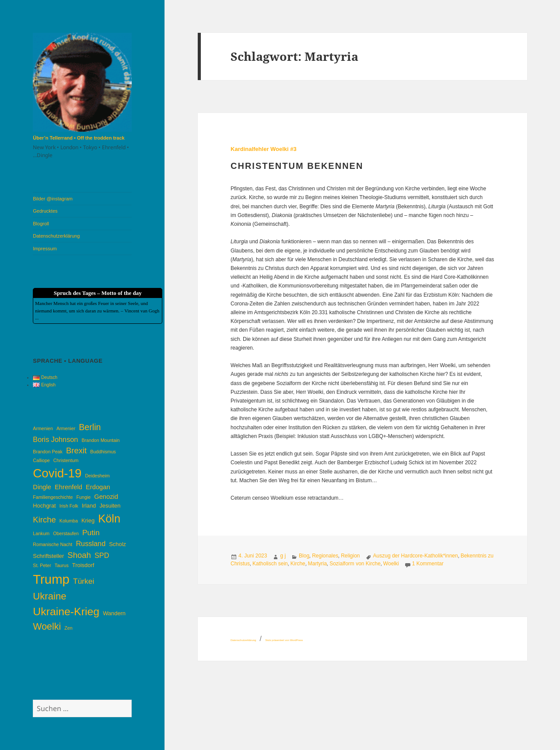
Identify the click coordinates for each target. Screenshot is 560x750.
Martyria (317, 564)
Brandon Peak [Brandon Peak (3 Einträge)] (48, 452)
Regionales (325, 556)
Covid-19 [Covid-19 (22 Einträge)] (57, 473)
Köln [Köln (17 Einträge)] (109, 519)
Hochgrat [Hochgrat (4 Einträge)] (44, 506)
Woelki (391, 564)
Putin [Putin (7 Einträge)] (91, 533)
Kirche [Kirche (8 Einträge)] (44, 520)
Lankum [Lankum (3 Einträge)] (41, 533)
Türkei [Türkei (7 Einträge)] (84, 581)
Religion (350, 556)
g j (283, 556)
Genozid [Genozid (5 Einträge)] (106, 497)
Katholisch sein (270, 564)
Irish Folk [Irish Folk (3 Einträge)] (69, 506)
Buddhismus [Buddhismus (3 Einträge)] (103, 452)
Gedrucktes (45, 211)
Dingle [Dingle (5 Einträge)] (42, 487)
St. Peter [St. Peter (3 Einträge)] (42, 565)
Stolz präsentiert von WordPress (284, 640)
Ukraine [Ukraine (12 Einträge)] (49, 596)
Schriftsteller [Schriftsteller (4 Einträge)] (48, 556)
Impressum (45, 249)
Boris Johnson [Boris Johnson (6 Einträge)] (55, 439)
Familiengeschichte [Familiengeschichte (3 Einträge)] (53, 497)
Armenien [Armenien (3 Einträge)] (43, 428)
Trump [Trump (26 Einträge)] (51, 579)
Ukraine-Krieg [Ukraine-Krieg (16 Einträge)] (66, 612)
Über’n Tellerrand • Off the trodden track (79, 138)
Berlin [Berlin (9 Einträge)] (90, 427)
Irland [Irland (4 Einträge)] (89, 506)
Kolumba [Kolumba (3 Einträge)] (69, 521)
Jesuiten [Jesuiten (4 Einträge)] (110, 506)
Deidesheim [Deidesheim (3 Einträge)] (97, 476)
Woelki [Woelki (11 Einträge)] (47, 627)
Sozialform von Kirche (355, 564)
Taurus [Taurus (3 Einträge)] (62, 565)
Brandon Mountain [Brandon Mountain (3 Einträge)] (100, 440)
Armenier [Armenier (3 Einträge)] (66, 428)
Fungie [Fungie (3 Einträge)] (84, 497)
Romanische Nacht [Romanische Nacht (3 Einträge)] (52, 544)
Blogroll (41, 224)
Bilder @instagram (53, 199)
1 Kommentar (428, 564)
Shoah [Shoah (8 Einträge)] (79, 555)
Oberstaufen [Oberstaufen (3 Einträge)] (66, 533)
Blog (304, 556)
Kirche (298, 564)
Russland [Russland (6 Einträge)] (91, 543)
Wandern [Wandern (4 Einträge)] (114, 613)
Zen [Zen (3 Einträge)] (68, 628)
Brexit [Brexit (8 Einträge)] (76, 450)
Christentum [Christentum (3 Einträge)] (66, 460)
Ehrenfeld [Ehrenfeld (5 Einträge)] (68, 487)
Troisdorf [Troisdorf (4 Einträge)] (83, 565)
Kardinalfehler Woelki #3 (264, 149)
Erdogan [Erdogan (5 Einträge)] (98, 487)
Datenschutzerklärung (56, 236)
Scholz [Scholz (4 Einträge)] (117, 544)
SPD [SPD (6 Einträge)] (102, 555)
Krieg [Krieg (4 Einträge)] (88, 520)
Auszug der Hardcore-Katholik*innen (416, 556)
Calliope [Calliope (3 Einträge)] (41, 460)
